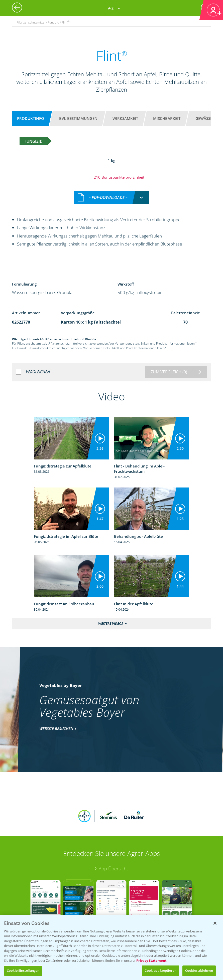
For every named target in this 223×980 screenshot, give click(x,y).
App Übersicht (113, 831)
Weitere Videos (111, 618)
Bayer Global (31, 912)
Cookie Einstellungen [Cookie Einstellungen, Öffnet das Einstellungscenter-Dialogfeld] (23, 970)
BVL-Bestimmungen (78, 118)
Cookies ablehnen (199, 970)
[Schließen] (215, 923)
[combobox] (112, 192)
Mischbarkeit (167, 118)
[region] (112, 948)
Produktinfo (31, 118)
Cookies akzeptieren (160, 970)
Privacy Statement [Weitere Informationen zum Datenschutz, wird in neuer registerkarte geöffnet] (151, 960)
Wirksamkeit (125, 118)
